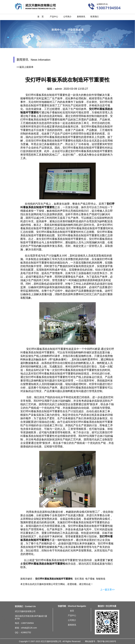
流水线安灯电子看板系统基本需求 (128, 632)
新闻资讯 (81, 17)
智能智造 (101, 579)
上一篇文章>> (107, 590)
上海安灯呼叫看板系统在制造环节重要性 (7, 613)
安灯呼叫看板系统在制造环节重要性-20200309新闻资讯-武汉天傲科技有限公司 (128, 6)
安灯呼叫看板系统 (41, 141)
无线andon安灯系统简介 (128, 606)
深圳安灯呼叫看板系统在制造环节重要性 (7, 617)
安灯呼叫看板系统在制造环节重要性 (57, 560)
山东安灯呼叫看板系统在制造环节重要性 (7, 628)
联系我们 (95, 17)
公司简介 (67, 17)
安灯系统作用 (126, 607)
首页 (72, 611)
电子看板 (90, 579)
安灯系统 (79, 579)
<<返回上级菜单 (25, 67)
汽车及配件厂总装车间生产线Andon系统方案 (128, 610)
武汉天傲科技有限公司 (44, 584)
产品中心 (54, 17)
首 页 (41, 17)
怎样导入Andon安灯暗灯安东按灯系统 (128, 612)
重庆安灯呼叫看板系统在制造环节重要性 (7, 621)
